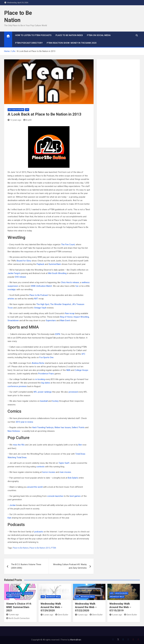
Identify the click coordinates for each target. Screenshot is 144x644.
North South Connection (18, 618)
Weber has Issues (63, 427)
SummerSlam (55, 264)
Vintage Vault (40, 308)
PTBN (53, 548)
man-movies (65, 472)
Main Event (65, 320)
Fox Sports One (46, 357)
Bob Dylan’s (73, 478)
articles (11, 299)
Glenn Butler (62, 615)
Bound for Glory (24, 261)
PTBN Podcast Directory (29, 43)
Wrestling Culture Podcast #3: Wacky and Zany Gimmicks (70, 566)
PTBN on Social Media (99, 35)
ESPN (58, 334)
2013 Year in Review (16, 110)
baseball (44, 401)
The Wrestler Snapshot (61, 304)
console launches (55, 496)
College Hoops (81, 370)
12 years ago (14, 120)
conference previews (17, 386)
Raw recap (70, 313)
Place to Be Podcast (39, 295)
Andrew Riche (38, 363)
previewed (73, 392)
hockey (55, 401)
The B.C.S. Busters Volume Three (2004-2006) (26, 566)
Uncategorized (121, 593)
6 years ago (47, 615)
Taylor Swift (64, 463)
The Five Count (68, 245)
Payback (40, 264)
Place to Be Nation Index (69, 35)
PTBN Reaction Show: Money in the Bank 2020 (72, 43)
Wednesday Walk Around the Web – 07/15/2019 (120, 607)
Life (27, 110)
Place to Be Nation (21, 548)
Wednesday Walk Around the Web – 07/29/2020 (51, 607)
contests (40, 467)
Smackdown (13, 320)
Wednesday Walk (53, 597)
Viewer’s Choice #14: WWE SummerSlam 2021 (19, 607)
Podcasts (28, 593)
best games (75, 496)
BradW (28, 120)
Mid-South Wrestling (57, 273)
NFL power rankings (43, 392)
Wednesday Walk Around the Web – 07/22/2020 (86, 607)
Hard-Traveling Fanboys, (43, 427)
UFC (83, 354)
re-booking (40, 379)
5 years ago (13, 615)
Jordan (13, 505)
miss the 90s (19, 445)
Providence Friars (46, 374)
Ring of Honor (66, 317)
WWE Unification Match (41, 286)
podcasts (39, 532)
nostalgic (12, 289)
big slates (46, 383)
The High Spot (43, 304)
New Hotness (14, 431)
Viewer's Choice (13, 597)
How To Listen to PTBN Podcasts (33, 35)
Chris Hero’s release (70, 282)
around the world (35, 487)
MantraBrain (76, 640)
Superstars (51, 320)
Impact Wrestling (81, 317)
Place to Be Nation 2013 (40, 548)
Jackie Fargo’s (14, 273)
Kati (9, 518)
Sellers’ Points (78, 427)
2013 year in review (24, 422)
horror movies (49, 472)
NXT (36, 299)
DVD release (20, 277)
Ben (80, 445)
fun (77, 286)
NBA (68, 370)
